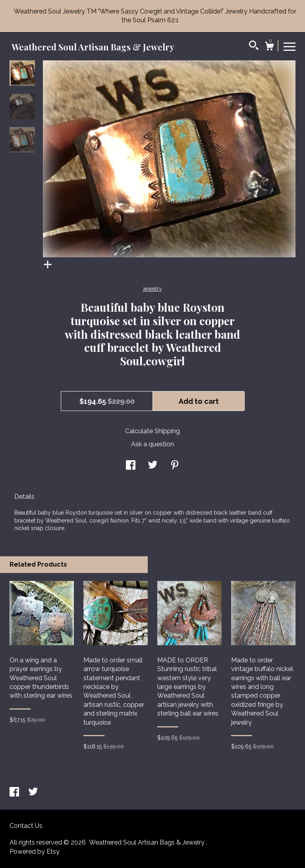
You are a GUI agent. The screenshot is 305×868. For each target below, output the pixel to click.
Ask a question (152, 444)
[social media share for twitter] (153, 466)
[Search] (254, 46)
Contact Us (26, 826)
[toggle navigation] (290, 46)
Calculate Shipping (152, 431)
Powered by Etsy (35, 852)
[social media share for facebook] (131, 466)
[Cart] (269, 47)
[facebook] (15, 792)
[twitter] (33, 792)
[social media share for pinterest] (175, 466)
